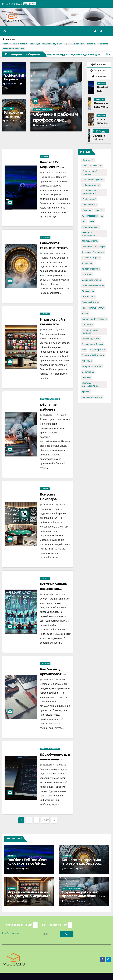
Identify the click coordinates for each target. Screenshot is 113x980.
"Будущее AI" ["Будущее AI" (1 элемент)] (88, 160)
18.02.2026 (48, 505)
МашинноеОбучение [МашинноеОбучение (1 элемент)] (92, 280)
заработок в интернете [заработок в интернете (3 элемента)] (93, 355)
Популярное (99, 71)
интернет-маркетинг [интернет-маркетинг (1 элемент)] (92, 366)
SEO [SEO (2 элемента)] (92, 221)
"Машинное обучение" (52, 44)
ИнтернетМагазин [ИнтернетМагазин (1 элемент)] (90, 227)
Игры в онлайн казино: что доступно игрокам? (29, 894)
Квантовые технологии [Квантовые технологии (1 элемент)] (93, 252)
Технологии (103, 44)
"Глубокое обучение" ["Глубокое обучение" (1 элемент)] (92, 166)
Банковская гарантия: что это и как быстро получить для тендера (82, 863)
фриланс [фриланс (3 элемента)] (86, 391)
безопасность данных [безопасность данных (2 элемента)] (92, 344)
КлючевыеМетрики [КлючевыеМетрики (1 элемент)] (91, 258)
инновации (35, 44)
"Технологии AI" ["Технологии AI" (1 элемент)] (89, 205)
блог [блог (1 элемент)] (84, 350)
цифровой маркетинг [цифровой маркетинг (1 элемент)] (92, 397)
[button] (95, 31)
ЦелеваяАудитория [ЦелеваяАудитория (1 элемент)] (91, 339)
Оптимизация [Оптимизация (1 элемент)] (88, 297)
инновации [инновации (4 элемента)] (87, 361)
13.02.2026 (48, 680)
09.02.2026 (49, 765)
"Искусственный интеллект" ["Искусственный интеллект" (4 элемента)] (89, 173)
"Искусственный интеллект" (15, 44)
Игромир (8, 72)
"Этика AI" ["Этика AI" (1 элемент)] (87, 210)
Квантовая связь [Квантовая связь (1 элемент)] (90, 241)
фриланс (91, 44)
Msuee (54, 125)
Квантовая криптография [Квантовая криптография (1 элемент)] (89, 234)
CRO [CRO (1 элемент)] (84, 221)
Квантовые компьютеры (14, 48)
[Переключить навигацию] (108, 31)
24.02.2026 (49, 330)
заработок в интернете (75, 44)
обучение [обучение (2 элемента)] (86, 378)
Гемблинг (101, 116)
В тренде (99, 77)
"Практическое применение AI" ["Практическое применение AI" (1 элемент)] (89, 192)
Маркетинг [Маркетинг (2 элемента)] (87, 274)
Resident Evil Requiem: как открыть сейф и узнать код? (27, 863)
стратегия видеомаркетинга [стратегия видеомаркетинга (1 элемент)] (90, 384)
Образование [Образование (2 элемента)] (88, 291)
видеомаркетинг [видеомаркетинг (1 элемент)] (98, 350)
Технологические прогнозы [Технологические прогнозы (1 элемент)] (90, 331)
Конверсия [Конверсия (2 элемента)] (87, 263)
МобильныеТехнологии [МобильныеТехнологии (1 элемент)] (93, 286)
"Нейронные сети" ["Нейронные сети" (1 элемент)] (91, 185)
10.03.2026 (12, 121)
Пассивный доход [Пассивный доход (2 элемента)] (90, 302)
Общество (9, 109)
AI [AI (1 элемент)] (102, 216)
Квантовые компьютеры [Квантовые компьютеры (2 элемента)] (93, 247)
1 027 (45, 820)
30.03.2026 (12, 84)
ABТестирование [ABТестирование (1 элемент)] (90, 216)
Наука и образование (43, 110)
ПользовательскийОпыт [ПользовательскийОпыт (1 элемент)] (93, 308)
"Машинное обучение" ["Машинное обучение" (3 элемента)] (93, 180)
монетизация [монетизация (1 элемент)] (88, 372)
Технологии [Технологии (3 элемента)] (87, 325)
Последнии (99, 64)
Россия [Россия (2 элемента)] (85, 313)
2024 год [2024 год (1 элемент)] (100, 210)
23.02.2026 (42, 125)
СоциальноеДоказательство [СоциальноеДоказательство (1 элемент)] (95, 319)
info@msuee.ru (11, 933)
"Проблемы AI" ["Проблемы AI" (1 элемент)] (89, 199)
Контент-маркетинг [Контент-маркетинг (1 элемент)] (91, 269)
